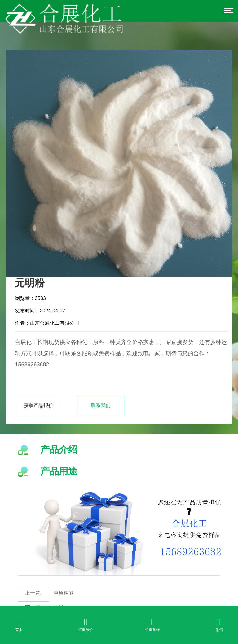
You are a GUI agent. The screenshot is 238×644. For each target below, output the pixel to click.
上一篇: (33, 593)
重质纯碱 (46, 592)
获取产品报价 (38, 405)
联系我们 (101, 405)
